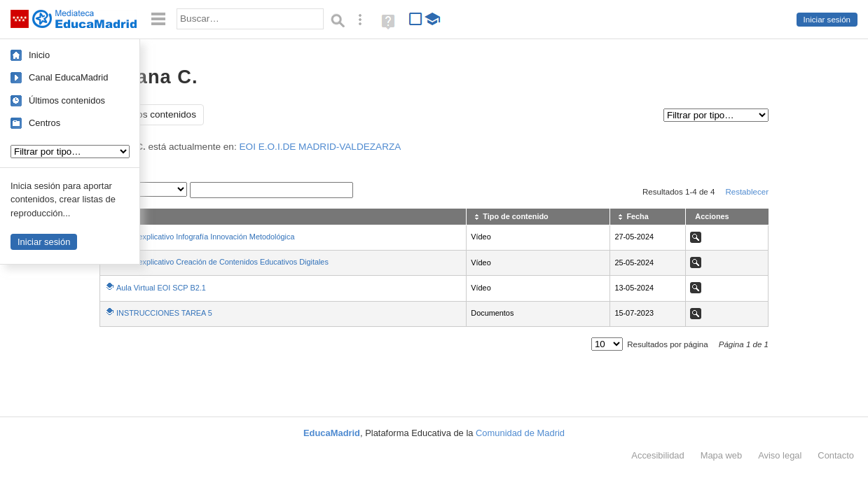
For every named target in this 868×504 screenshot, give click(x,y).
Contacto (836, 455)
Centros (44, 123)
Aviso (780, 455)
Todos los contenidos (152, 114)
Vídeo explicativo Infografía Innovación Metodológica (206, 237)
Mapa (722, 455)
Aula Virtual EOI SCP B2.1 (161, 288)
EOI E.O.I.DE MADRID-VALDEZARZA (321, 147)
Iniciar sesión (827, 20)
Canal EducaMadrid (68, 77)
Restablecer (747, 192)
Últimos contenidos (67, 100)
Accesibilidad (657, 455)
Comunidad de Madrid (520, 433)
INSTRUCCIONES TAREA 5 (164, 313)
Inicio (39, 55)
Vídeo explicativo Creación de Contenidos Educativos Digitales (222, 262)
